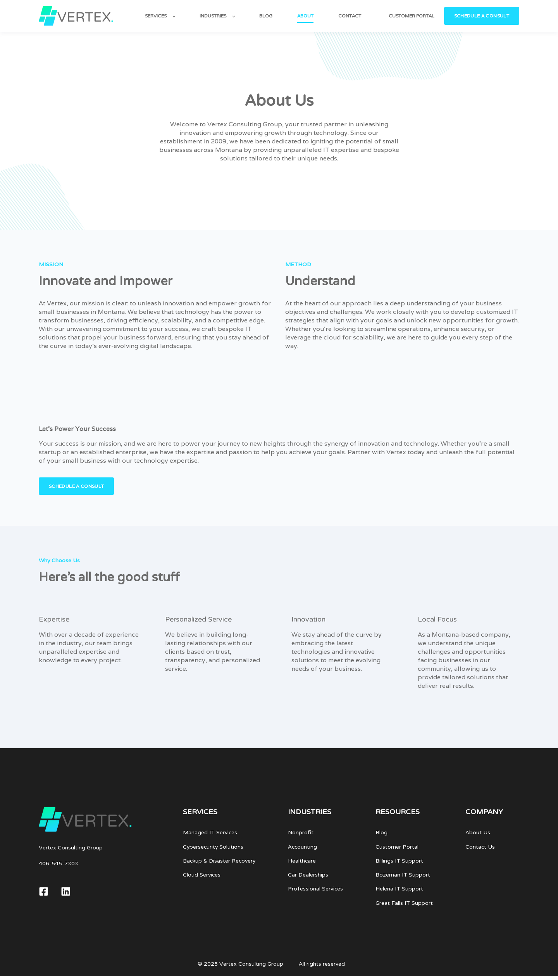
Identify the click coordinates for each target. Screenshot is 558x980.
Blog (381, 833)
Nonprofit (301, 833)
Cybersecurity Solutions (213, 847)
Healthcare (302, 861)
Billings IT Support (399, 861)
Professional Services (315, 889)
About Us (478, 833)
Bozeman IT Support (403, 875)
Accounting (302, 847)
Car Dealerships (308, 875)
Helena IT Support (399, 889)
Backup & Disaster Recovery (219, 861)
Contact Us (480, 847)
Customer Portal (397, 847)
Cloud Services (202, 875)
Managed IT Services (210, 833)
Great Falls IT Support (404, 903)
